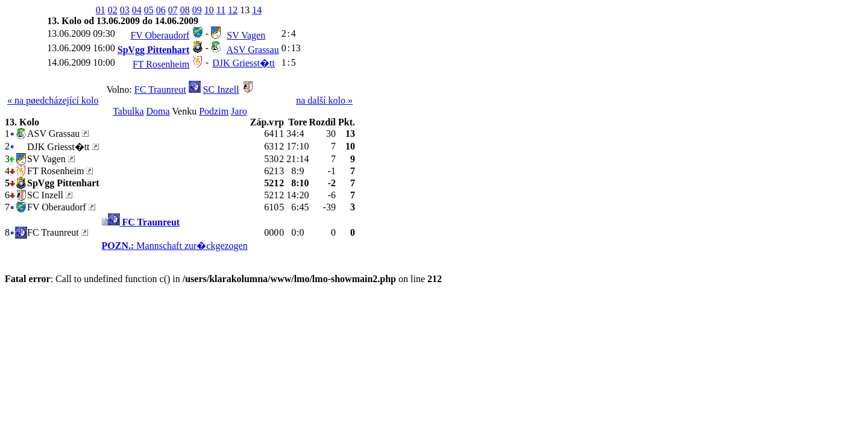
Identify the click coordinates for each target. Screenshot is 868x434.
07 (173, 10)
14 (257, 10)
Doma (158, 111)
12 (233, 10)
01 (101, 10)
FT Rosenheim (161, 64)
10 (209, 10)
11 (221, 10)
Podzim (214, 111)
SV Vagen (246, 35)
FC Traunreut (160, 90)
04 (137, 10)
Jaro (239, 111)
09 (197, 10)
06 (161, 10)
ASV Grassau (252, 50)
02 (113, 10)
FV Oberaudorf (160, 35)
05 (149, 10)
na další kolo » (324, 100)
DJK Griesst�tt (244, 63)
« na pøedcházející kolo (53, 100)
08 (185, 10)
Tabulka (128, 111)
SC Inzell (221, 90)
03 (125, 10)
